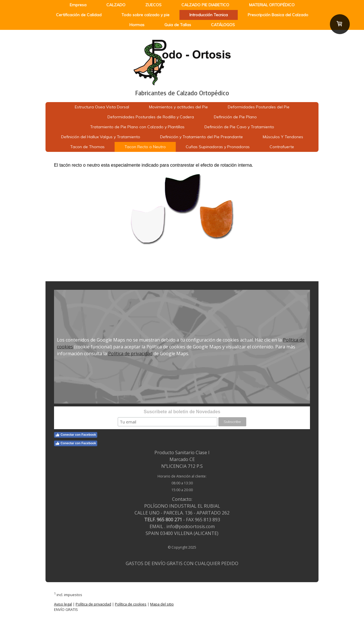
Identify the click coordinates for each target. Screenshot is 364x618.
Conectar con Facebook (76, 435)
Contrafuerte (282, 147)
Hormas (137, 25)
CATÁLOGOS (223, 25)
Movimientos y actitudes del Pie (178, 107)
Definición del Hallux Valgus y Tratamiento (101, 137)
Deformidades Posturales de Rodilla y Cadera (151, 117)
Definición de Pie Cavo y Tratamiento (239, 127)
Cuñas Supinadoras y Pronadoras (218, 147)
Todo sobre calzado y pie (145, 15)
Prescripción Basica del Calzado (278, 15)
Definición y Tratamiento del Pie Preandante (201, 137)
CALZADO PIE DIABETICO (205, 5)
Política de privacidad (130, 354)
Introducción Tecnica (209, 15)
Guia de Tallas (178, 25)
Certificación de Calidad (79, 15)
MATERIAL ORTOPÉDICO (272, 5)
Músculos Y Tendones (283, 137)
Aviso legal (63, 604)
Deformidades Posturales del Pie (259, 107)
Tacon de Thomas (87, 147)
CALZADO (116, 5)
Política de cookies (131, 604)
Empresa (78, 5)
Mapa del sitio (162, 604)
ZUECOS (153, 5)
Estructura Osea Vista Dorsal (102, 107)
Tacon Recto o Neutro (145, 147)
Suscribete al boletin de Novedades (182, 412)
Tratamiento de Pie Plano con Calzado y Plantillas (137, 127)
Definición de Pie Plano (235, 117)
